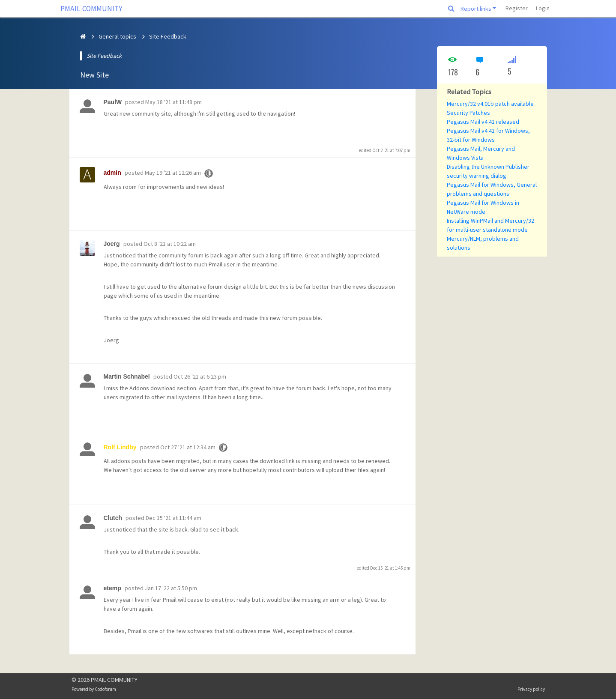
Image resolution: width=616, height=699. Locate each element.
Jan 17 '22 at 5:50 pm (171, 588)
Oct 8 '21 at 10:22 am (170, 244)
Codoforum (105, 689)
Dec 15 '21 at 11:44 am (173, 518)
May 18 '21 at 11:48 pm (173, 102)
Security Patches (468, 113)
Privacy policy (531, 689)
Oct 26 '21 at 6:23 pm (200, 376)
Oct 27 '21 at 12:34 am (188, 447)
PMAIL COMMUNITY (91, 9)
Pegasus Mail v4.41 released (483, 122)
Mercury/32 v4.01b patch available (490, 104)
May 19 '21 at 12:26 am (173, 173)
